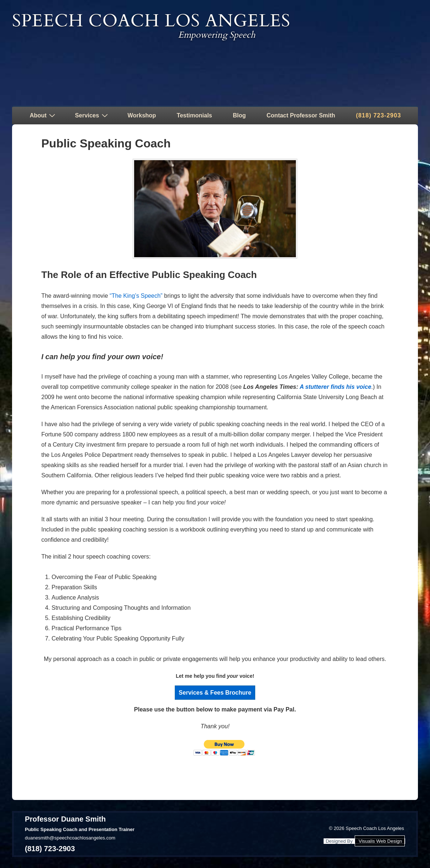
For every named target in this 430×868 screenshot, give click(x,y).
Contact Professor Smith (301, 115)
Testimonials (194, 115)
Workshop (142, 115)
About (43, 115)
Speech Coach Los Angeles (151, 21)
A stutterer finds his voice (335, 387)
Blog (239, 115)
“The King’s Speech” (136, 296)
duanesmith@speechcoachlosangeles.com (70, 838)
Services (92, 115)
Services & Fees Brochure (215, 693)
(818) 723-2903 (378, 115)
